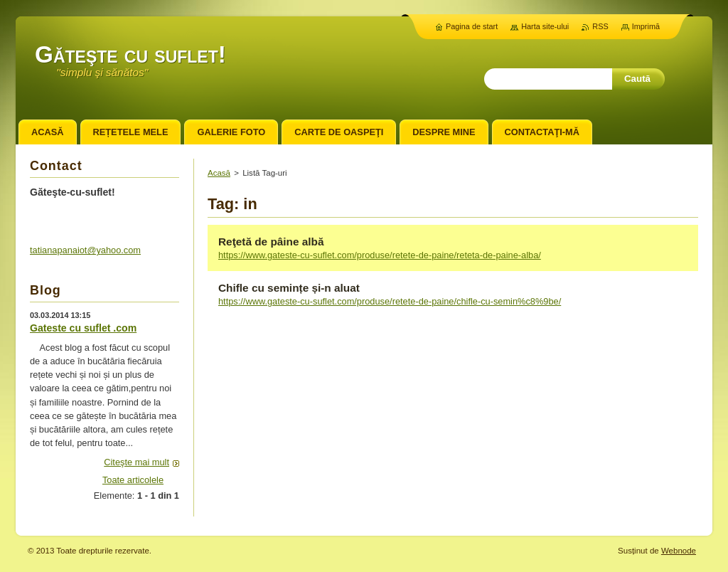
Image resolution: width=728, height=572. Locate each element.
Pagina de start (472, 26)
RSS (600, 26)
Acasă (219, 173)
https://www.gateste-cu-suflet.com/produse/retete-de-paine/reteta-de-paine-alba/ (380, 255)
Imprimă (646, 26)
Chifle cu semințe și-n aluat (289, 288)
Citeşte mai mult (136, 462)
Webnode (679, 551)
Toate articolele (133, 480)
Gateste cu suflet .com (83, 328)
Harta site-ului (545, 26)
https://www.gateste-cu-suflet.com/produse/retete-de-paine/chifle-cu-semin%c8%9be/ (390, 301)
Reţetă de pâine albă (271, 242)
